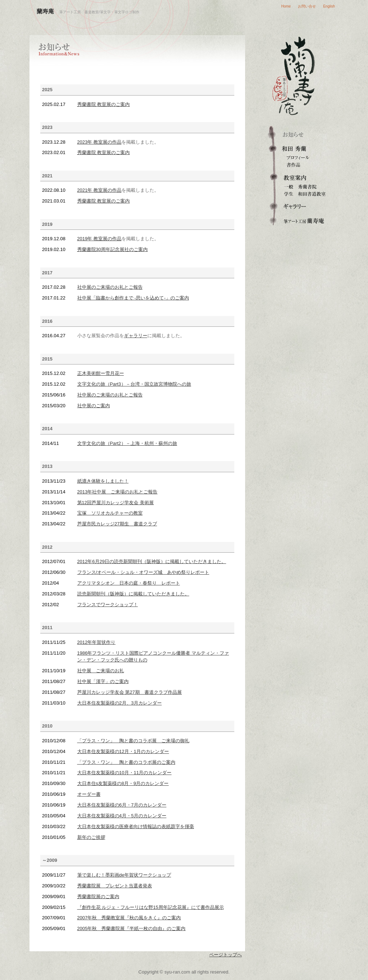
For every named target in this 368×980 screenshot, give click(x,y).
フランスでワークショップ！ (108, 605)
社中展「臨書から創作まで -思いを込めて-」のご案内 (133, 298)
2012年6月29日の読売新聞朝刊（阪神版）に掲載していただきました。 (152, 561)
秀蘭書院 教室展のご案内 (104, 104)
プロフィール (299, 158)
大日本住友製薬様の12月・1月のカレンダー (123, 751)
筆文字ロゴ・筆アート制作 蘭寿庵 (299, 219)
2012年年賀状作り (96, 642)
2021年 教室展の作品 (100, 190)
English (329, 6)
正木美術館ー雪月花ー (101, 373)
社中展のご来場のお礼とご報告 (110, 287)
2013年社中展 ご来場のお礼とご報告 (118, 492)
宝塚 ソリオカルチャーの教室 (110, 513)
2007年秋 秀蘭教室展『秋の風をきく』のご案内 (129, 918)
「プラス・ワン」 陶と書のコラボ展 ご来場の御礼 (133, 741)
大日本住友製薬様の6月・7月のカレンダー (122, 805)
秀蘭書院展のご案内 (98, 897)
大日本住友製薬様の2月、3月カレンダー (119, 703)
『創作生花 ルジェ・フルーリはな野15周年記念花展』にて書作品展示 (151, 907)
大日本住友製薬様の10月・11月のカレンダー (125, 773)
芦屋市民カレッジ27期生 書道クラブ (117, 524)
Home (286, 6)
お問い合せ (307, 6)
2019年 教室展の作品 (100, 239)
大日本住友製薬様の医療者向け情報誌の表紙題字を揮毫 (136, 826)
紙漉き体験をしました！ (103, 481)
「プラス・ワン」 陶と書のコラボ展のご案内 (126, 762)
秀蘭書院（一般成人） (299, 187)
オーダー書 (89, 794)
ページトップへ (226, 955)
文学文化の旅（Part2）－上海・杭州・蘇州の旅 (127, 443)
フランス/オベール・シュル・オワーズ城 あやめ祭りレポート (143, 572)
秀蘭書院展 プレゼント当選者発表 (115, 886)
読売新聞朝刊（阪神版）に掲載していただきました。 (133, 594)
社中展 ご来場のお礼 (101, 671)
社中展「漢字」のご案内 (103, 681)
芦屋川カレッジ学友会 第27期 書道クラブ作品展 (130, 692)
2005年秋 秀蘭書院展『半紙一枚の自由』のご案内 (132, 928)
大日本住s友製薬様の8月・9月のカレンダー (123, 783)
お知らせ (299, 133)
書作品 (299, 165)
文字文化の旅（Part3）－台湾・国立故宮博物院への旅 (134, 384)
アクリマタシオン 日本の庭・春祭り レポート (129, 583)
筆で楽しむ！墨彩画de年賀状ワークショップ (124, 875)
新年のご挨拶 (91, 837)
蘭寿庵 (45, 11)
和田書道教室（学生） (299, 194)
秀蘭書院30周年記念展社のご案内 (112, 249)
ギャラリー (136, 336)
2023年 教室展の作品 (100, 142)
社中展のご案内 (94, 406)
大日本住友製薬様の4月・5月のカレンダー (122, 816)
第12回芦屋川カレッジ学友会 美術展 (116, 503)
